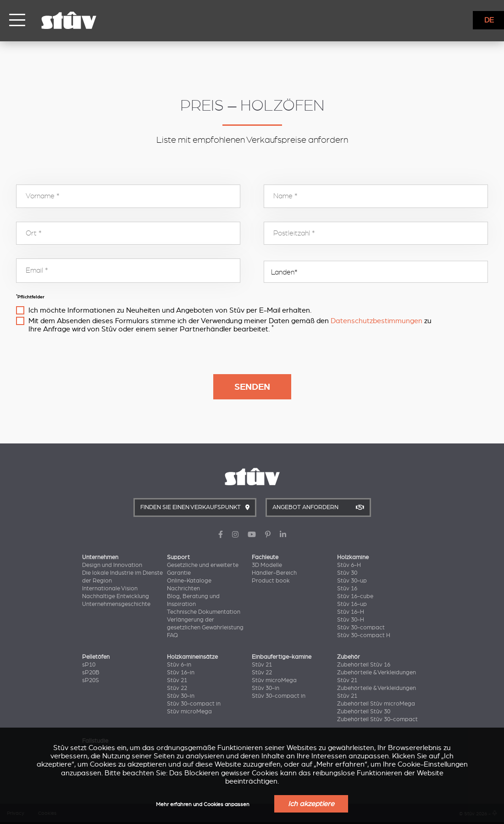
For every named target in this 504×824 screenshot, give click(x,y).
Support (178, 557)
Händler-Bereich (274, 573)
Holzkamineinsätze (192, 657)
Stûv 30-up (352, 581)
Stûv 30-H (351, 620)
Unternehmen (100, 557)
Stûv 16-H (351, 612)
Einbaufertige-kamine (282, 657)
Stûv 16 (347, 589)
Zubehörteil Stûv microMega (376, 704)
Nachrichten (183, 589)
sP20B (91, 673)
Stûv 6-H (349, 565)
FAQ (172, 635)
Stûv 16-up (352, 604)
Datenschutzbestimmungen (377, 321)
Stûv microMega (189, 712)
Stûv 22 (177, 688)
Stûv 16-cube (355, 596)
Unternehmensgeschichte (116, 604)
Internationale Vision (110, 589)
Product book (271, 581)
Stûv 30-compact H (364, 635)
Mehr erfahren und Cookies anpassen (203, 804)
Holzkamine (353, 557)
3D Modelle (267, 565)
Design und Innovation (112, 565)
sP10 (89, 665)
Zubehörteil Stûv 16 (364, 665)
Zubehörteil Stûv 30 (364, 712)
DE (489, 20)
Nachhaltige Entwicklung (116, 596)
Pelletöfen (96, 657)
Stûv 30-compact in (194, 704)
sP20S (91, 680)
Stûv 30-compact (361, 628)
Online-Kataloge (189, 581)
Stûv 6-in (179, 665)
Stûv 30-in (181, 696)
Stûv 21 (177, 680)
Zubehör (349, 657)
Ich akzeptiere (311, 804)
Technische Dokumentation (204, 612)
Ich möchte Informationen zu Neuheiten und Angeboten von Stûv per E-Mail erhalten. (170, 310)
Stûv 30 (347, 573)
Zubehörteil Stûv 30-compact (377, 719)
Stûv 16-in (181, 673)
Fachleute (265, 557)
